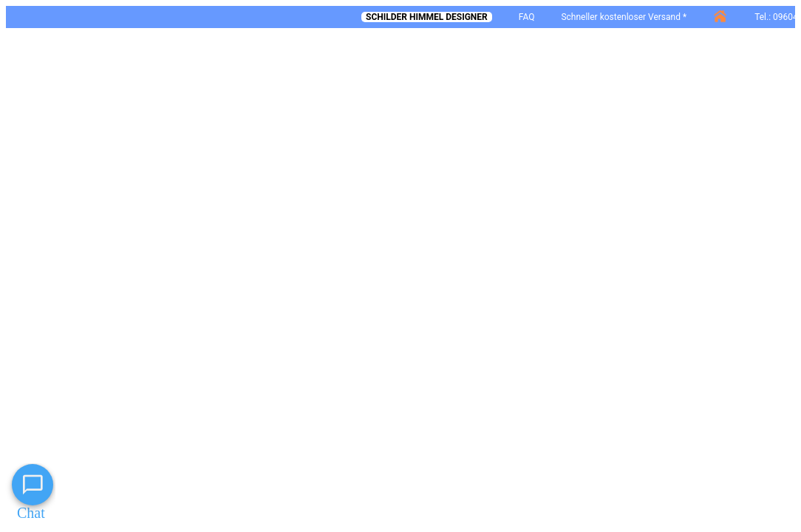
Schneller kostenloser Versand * (624, 17)
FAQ (527, 17)
